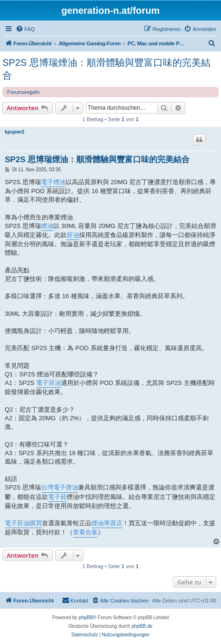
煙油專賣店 (107, 523)
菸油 (73, 235)
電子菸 (57, 497)
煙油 (47, 226)
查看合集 (85, 532)
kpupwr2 (15, 132)
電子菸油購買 (23, 523)
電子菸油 (49, 383)
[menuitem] (25, 29)
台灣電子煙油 (60, 487)
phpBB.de (142, 626)
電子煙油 (53, 182)
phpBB (86, 618)
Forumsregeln (23, 92)
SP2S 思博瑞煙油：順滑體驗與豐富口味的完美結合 (106, 69)
